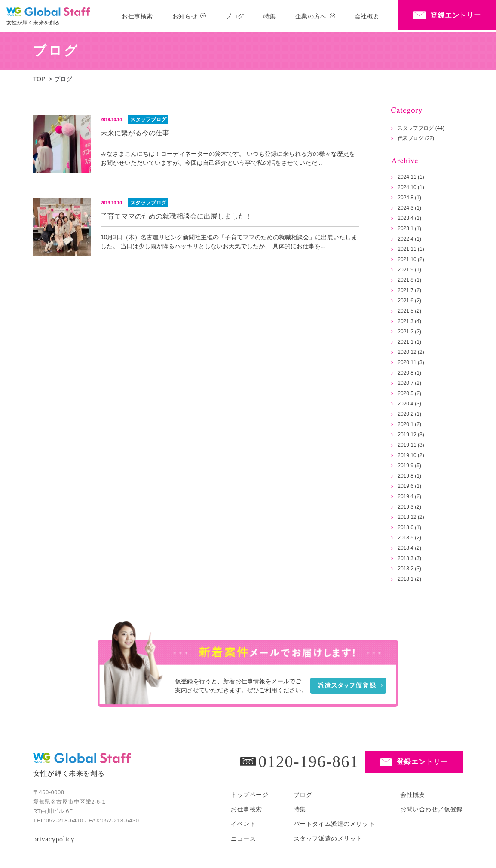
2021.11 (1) (411, 249)
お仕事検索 (137, 16)
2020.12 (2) (411, 352)
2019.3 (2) (409, 507)
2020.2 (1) (409, 414)
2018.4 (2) (409, 548)
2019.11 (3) (411, 445)
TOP (39, 79)
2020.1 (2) (409, 424)
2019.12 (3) (411, 435)
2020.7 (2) (409, 383)
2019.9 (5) (409, 466)
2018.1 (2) (409, 579)
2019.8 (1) (409, 476)
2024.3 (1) (409, 208)
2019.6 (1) (409, 486)
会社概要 (367, 16)
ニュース (243, 838)
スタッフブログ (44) (421, 128)
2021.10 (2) (411, 259)
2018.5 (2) (409, 538)
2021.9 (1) (409, 270)
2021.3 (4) (409, 321)
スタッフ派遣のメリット (328, 838)
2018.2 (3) (409, 569)
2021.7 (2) (409, 290)
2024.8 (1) (409, 198)
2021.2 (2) (409, 332)
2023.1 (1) (409, 228)
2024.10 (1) (411, 187)
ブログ (235, 16)
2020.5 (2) (409, 393)
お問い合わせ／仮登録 (432, 809)
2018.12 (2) (411, 517)
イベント (243, 824)
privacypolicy (54, 839)
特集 (270, 16)
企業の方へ (311, 16)
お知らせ (185, 16)
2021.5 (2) (409, 311)
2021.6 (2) (409, 301)
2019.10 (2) (411, 455)
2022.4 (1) (409, 239)
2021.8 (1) (409, 280)
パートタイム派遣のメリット (334, 824)
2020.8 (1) (409, 373)
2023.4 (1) (409, 218)
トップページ (250, 795)
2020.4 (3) (409, 404)
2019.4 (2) (409, 496)
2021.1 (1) (409, 342)
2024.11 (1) (411, 177)
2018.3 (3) (409, 558)
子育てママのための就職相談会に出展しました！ (176, 216)
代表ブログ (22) (416, 138)
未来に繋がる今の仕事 (135, 133)
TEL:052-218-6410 (58, 821)
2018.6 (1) (409, 527)
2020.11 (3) (411, 362)
